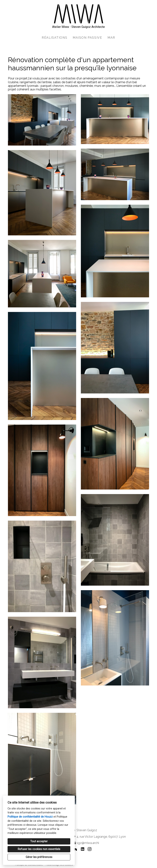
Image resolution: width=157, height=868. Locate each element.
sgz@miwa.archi (88, 843)
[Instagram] (90, 849)
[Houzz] (75, 849)
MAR (111, 38)
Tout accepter (39, 841)
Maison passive (87, 38)
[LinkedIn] (82, 849)
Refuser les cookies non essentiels (39, 849)
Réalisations (55, 38)
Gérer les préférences (39, 857)
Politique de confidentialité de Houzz (30, 817)
